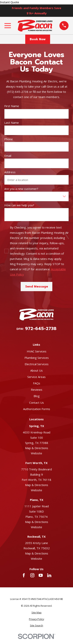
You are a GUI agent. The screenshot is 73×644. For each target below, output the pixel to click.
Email (8, 156)
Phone (9, 139)
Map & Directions (37, 448)
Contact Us (36, 403)
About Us (36, 370)
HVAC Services (37, 351)
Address (10, 172)
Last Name (12, 123)
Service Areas (36, 377)
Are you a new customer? (21, 189)
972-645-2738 (41, 329)
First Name (12, 106)
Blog (37, 396)
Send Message (37, 287)
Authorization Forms (37, 409)
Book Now (38, 39)
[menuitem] (37, 613)
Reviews (37, 390)
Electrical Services (37, 364)
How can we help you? (19, 205)
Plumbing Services (37, 358)
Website (36, 453)
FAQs (37, 383)
